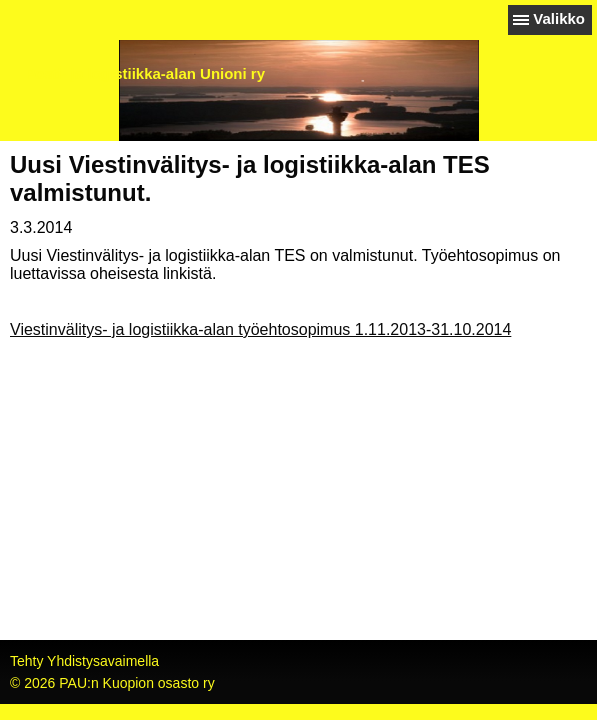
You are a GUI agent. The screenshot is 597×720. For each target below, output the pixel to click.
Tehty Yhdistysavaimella (84, 661)
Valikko (559, 18)
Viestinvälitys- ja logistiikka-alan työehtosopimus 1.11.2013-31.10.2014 (260, 329)
